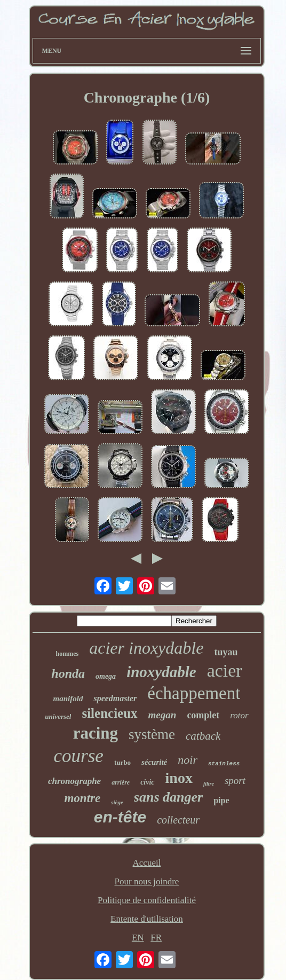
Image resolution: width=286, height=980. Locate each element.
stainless (224, 764)
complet (203, 715)
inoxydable (161, 672)
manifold (68, 699)
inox (179, 778)
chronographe (74, 781)
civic (147, 782)
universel (58, 716)
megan (162, 715)
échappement (194, 693)
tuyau (226, 652)
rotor (239, 715)
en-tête (120, 817)
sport (235, 781)
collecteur (178, 820)
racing (96, 733)
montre (82, 798)
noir (188, 760)
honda (68, 673)
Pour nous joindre (147, 881)
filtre (209, 784)
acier (225, 671)
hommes (67, 654)
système (152, 734)
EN (138, 938)
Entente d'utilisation (147, 919)
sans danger (168, 797)
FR (156, 938)
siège (117, 802)
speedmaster (115, 698)
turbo (122, 762)
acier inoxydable (146, 648)
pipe (221, 800)
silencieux (109, 713)
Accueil (147, 863)
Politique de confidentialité (147, 900)
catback (203, 736)
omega (106, 676)
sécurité (154, 762)
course (79, 756)
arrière (121, 782)
